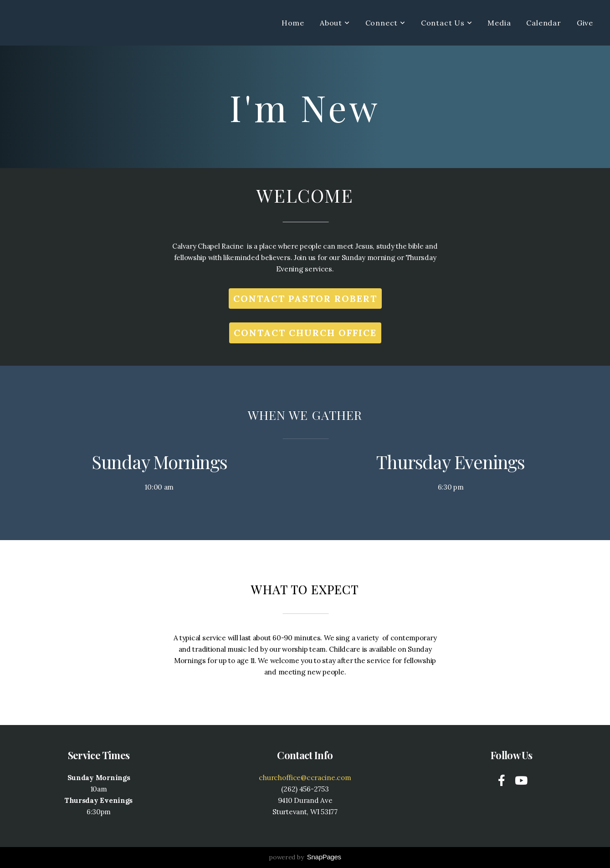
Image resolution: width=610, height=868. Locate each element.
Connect (385, 23)
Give (585, 23)
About (335, 23)
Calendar (543, 23)
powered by (305, 857)
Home (293, 23)
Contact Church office (305, 333)
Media (499, 23)
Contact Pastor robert (305, 299)
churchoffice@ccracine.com (305, 778)
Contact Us (447, 23)
